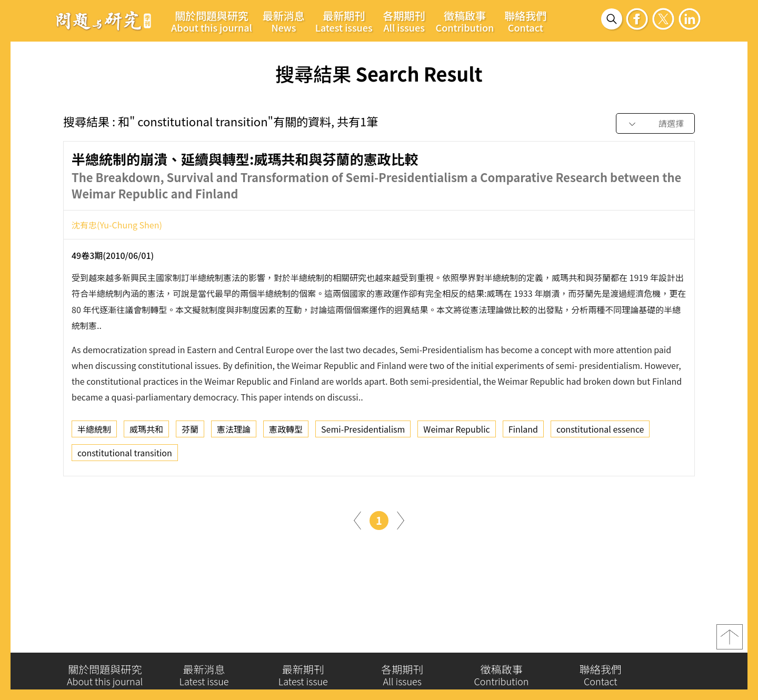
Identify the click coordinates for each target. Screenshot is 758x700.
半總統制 (94, 432)
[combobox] (655, 124)
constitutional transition (125, 455)
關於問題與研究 (212, 21)
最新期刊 (344, 21)
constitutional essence (600, 432)
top (730, 639)
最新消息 (284, 21)
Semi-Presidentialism (363, 432)
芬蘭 (190, 432)
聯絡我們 (525, 21)
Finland (523, 432)
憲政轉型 (286, 432)
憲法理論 (234, 432)
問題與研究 (104, 21)
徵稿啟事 (465, 21)
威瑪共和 (146, 432)
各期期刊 (404, 21)
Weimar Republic (456, 432)
